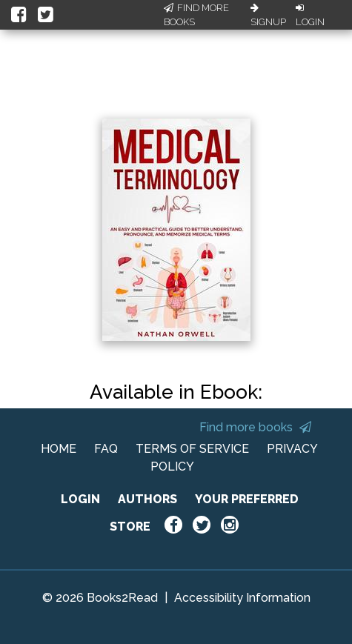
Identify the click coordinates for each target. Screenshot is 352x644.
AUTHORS (147, 499)
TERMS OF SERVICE (192, 449)
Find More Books (196, 15)
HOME (59, 449)
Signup (268, 16)
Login (310, 16)
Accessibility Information (242, 598)
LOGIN (80, 499)
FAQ (106, 449)
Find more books (255, 427)
